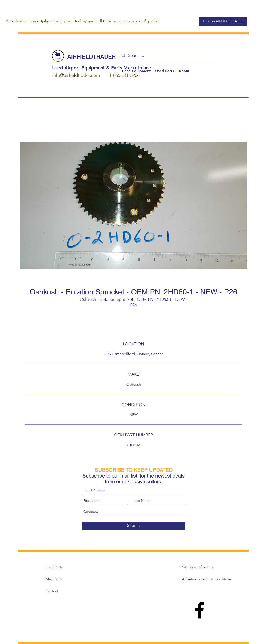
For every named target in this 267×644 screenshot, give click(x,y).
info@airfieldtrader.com (76, 75)
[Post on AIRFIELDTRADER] (223, 21)
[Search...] (169, 56)
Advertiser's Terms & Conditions (207, 579)
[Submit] (133, 526)
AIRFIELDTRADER (91, 57)
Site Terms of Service (198, 567)
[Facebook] (200, 610)
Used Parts (54, 567)
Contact (52, 591)
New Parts (54, 579)
